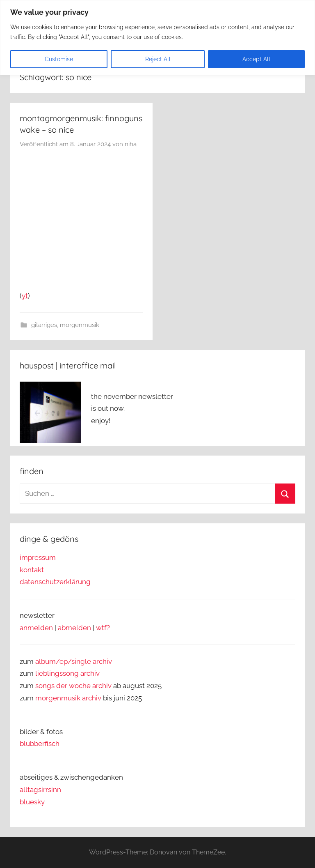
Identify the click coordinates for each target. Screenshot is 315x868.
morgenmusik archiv (68, 698)
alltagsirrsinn (40, 790)
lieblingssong (58, 673)
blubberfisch (40, 744)
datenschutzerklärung (55, 582)
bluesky (32, 802)
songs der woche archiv (73, 686)
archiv (90, 673)
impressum (38, 557)
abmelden (74, 628)
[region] (157, 38)
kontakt (32, 570)
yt (25, 296)
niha (131, 144)
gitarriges (44, 325)
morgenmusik (80, 325)
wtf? (103, 628)
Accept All (256, 59)
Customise (59, 59)
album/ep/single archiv (74, 661)
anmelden (36, 628)
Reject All (158, 59)
